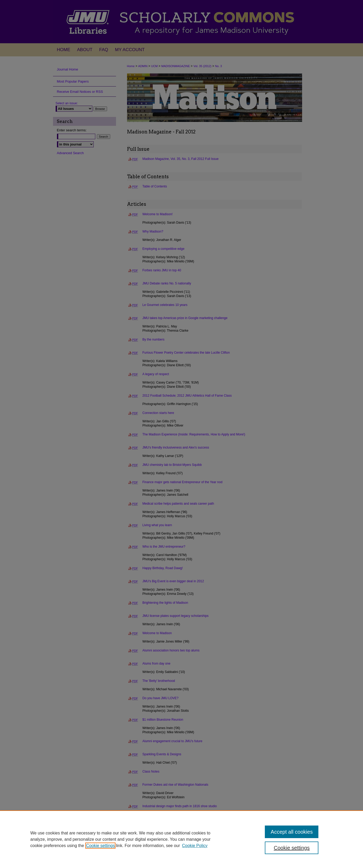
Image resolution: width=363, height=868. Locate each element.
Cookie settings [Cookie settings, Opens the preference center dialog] (292, 848)
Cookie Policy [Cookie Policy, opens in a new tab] (195, 846)
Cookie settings (100, 846)
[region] (181, 839)
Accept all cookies (292, 832)
